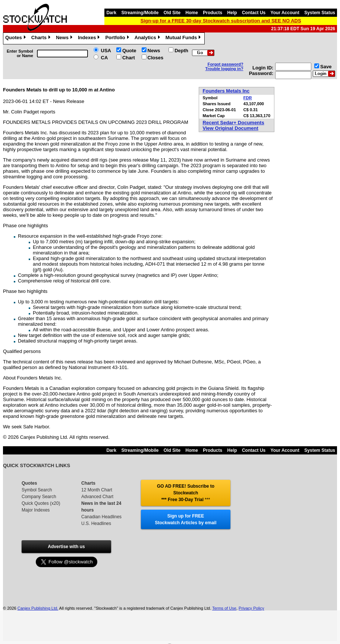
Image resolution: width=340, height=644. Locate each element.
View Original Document (231, 128)
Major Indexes (36, 510)
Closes (156, 58)
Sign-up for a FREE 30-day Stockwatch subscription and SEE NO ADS (221, 21)
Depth (181, 51)
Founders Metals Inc (226, 91)
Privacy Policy (251, 608)
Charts (42, 38)
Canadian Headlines (101, 517)
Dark (111, 13)
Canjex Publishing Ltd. (38, 608)
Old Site (172, 13)
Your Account (285, 13)
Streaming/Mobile (140, 13)
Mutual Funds (184, 38)
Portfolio (118, 38)
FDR (248, 98)
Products (212, 13)
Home (192, 13)
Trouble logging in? (224, 69)
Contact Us (254, 13)
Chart (129, 58)
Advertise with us (66, 547)
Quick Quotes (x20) (41, 503)
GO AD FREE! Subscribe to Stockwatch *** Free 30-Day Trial (186, 493)
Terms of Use (224, 608)
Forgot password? (226, 64)
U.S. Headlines (96, 523)
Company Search (39, 497)
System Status (320, 13)
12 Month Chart (97, 490)
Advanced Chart (97, 497)
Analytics (148, 38)
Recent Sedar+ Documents (234, 123)
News (65, 38)
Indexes (90, 38)
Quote (129, 51)
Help (232, 13)
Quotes (16, 38)
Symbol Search (37, 490)
